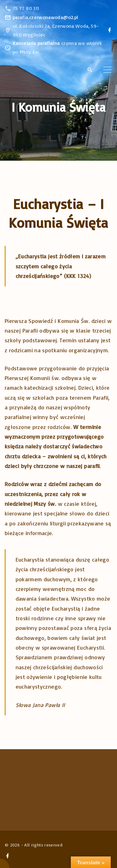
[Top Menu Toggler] (107, 70)
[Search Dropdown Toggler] (90, 70)
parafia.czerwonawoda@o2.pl (45, 17)
